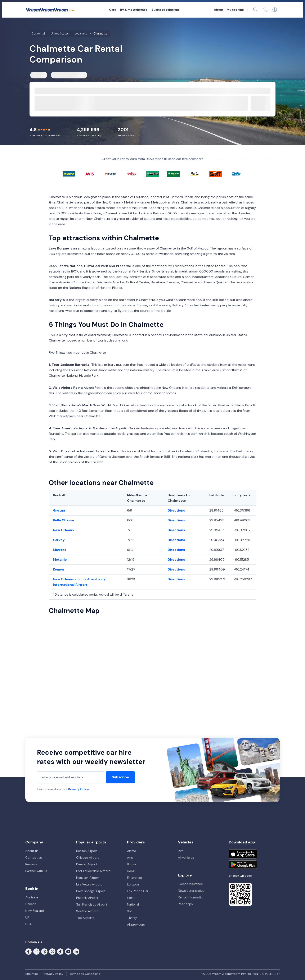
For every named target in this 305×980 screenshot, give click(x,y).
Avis (130, 858)
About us (32, 851)
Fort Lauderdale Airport (93, 871)
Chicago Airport (88, 858)
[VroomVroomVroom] (50, 10)
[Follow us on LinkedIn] (76, 951)
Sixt (130, 911)
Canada (31, 904)
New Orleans (63, 530)
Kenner (59, 569)
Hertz (131, 898)
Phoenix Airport (87, 898)
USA (28, 924)
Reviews (31, 864)
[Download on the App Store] (243, 854)
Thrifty (132, 918)
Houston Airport (88, 878)
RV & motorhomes (134, 10)
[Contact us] (265, 10)
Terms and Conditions (85, 974)
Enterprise (134, 878)
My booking (235, 10)
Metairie (60, 560)
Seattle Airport (87, 911)
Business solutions (166, 10)
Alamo (132, 851)
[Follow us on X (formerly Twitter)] (52, 951)
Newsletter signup (191, 891)
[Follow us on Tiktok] (60, 951)
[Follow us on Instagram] (36, 951)
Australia (32, 897)
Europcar (133, 884)
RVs (181, 851)
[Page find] (255, 10)
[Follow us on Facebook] (28, 951)
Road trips (185, 904)
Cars (113, 10)
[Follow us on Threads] (44, 951)
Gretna (59, 510)
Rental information (191, 897)
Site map (32, 974)
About (219, 10)
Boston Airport (87, 851)
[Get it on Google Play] (243, 865)
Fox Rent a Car (138, 891)
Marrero (60, 550)
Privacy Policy (79, 789)
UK (27, 917)
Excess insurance (190, 884)
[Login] (275, 10)
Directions (176, 510)
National (133, 905)
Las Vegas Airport (89, 884)
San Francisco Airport (92, 905)
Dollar (131, 871)
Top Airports (85, 918)
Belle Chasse (64, 520)
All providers (136, 925)
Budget (132, 864)
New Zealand (35, 911)
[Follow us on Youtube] (68, 951)
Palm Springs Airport (91, 891)
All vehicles (186, 858)
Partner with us (36, 871)
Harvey (59, 540)
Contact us (34, 858)
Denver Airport (87, 864)
